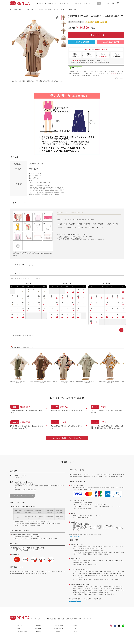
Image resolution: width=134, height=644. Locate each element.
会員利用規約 (37, 632)
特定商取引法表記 (57, 628)
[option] (21, 367)
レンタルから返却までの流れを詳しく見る (67, 438)
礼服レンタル (65, 3)
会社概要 (74, 625)
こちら (26, 550)
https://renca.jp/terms (75, 601)
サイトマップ (75, 628)
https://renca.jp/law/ (75, 537)
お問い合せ (75, 632)
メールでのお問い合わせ (22, 496)
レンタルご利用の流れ (21, 632)
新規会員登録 (37, 628)
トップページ (18, 625)
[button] (64, 18)
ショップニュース (38, 625)
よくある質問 (56, 632)
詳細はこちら (119, 78)
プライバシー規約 (57, 625)
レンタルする (96, 35)
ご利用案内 (18, 628)
